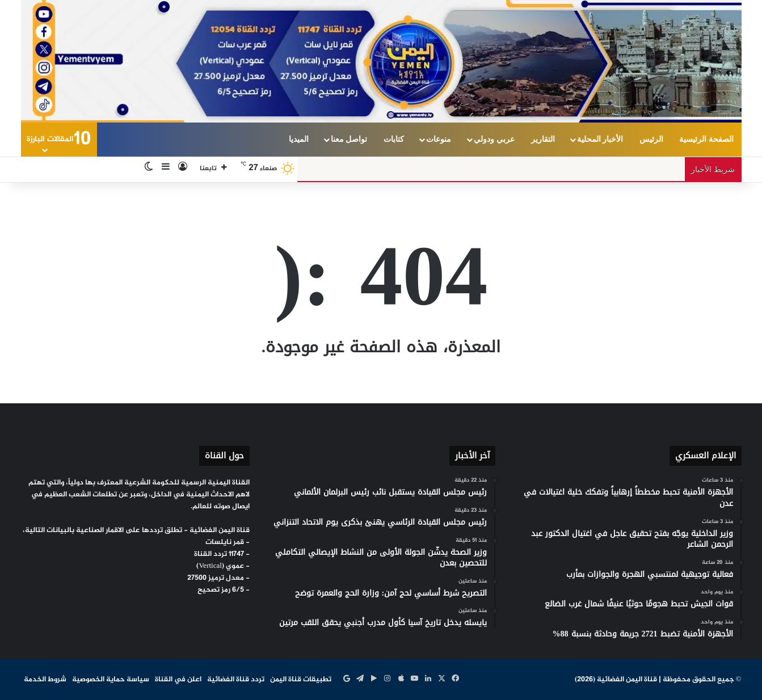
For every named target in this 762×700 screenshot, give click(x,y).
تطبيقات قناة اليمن (301, 680)
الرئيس (651, 139)
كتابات (394, 139)
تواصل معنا (349, 139)
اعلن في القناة (178, 680)
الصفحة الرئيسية (706, 139)
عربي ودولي (494, 139)
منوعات (439, 139)
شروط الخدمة (45, 680)
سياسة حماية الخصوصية (111, 680)
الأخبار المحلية (600, 139)
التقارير (543, 139)
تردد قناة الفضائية (236, 680)
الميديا (299, 139)
